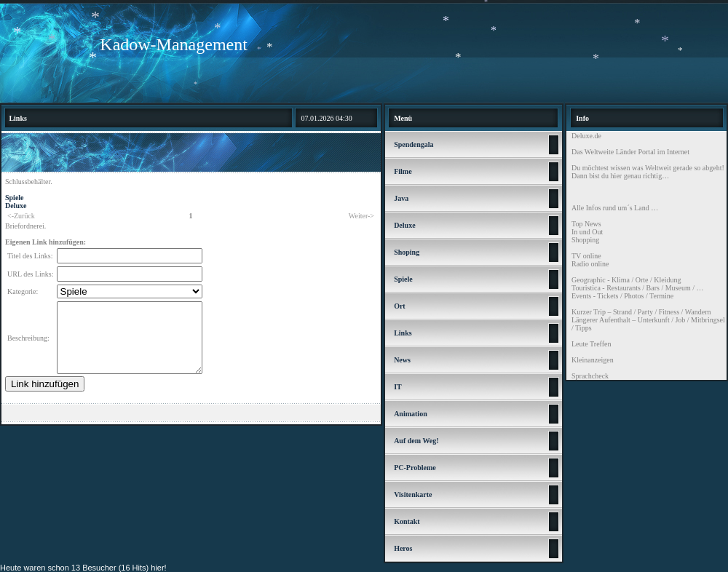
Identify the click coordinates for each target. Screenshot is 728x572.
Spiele (15, 198)
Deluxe (16, 206)
